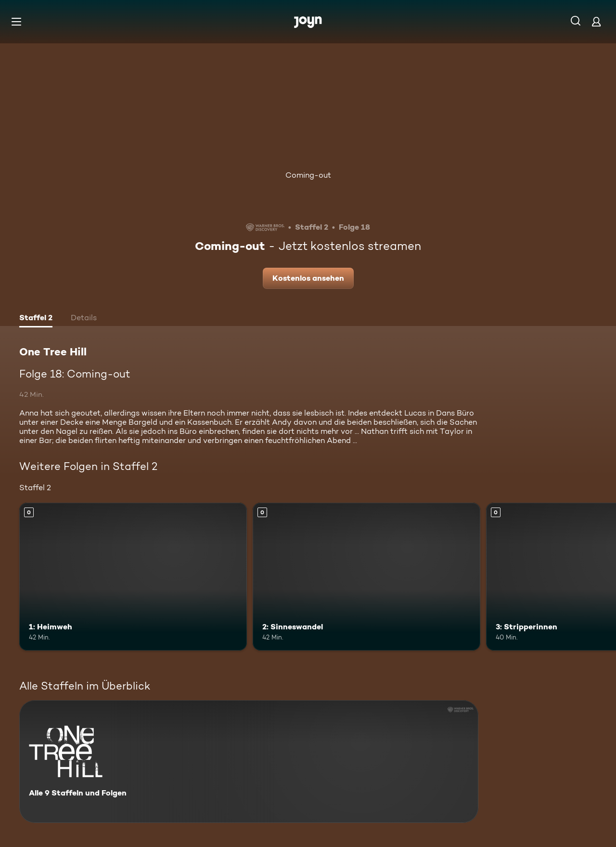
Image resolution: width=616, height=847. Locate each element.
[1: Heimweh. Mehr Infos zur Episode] (133, 577)
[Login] (596, 21)
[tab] (36, 319)
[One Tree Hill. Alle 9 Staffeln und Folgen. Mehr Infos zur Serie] (249, 762)
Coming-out (308, 175)
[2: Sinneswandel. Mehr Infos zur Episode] (366, 577)
